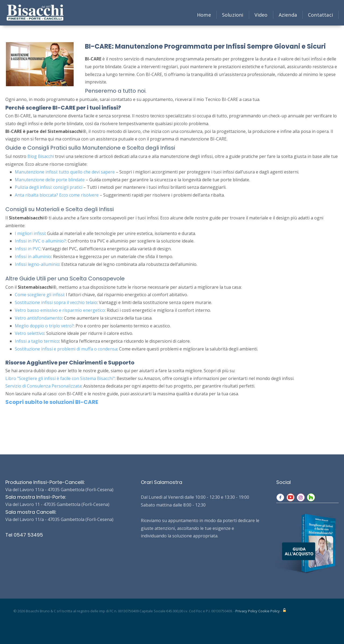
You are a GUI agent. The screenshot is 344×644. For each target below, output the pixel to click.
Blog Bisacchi (41, 156)
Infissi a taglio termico (37, 341)
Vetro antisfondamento (38, 318)
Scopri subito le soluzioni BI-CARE (52, 402)
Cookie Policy (269, 611)
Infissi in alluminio (33, 256)
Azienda (288, 15)
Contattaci (320, 15)
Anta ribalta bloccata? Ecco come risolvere (57, 195)
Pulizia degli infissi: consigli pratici (49, 187)
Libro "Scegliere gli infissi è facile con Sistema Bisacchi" (60, 378)
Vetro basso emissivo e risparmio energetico (60, 310)
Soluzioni (233, 15)
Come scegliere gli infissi (39, 295)
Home (204, 15)
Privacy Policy (246, 611)
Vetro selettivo (30, 333)
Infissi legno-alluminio (37, 264)
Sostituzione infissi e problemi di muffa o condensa (66, 349)
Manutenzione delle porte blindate (50, 180)
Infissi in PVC (28, 249)
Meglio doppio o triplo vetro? (44, 326)
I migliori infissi (30, 233)
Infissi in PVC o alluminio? (40, 241)
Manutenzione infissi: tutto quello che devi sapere (65, 172)
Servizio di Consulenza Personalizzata (43, 386)
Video (261, 15)
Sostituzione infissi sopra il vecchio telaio (56, 302)
